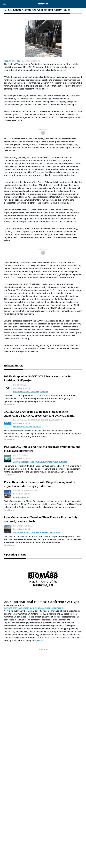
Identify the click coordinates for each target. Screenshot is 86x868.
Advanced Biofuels (22, 462)
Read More (9, 404)
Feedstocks (19, 427)
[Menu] (4, 4)
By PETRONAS (20, 455)
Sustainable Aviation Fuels (26, 392)
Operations (54, 532)
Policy (29, 427)
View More (38, 640)
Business (44, 392)
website (34, 351)
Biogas (17, 497)
